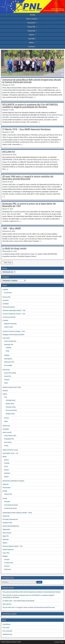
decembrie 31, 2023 (10, 251)
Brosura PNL (7, 297)
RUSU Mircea (7, 533)
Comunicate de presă (11, 505)
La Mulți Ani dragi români (14, 248)
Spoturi (6, 477)
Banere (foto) (10, 404)
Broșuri (6, 460)
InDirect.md (6, 426)
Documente (31, 23)
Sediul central (8, 327)
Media (31, 43)
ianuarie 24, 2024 (10, 231)
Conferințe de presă (10, 508)
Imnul (6, 466)
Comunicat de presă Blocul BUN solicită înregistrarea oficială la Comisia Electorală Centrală (32, 81)
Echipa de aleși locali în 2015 (12, 387)
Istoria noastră (31, 19)
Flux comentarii (7, 631)
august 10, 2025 (9, 85)
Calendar (7, 502)
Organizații (31, 31)
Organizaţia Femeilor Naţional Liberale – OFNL (17, 513)
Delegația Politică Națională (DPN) (13, 335)
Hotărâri (7, 355)
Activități (31, 39)
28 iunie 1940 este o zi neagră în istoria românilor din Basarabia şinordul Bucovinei (28, 178)
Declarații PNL (9, 344)
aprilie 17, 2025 (9, 110)
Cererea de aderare (9, 307)
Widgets (5, 556)
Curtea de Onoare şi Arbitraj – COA (14, 331)
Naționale (6, 484)
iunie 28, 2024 (9, 182)
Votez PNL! (6, 553)
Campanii (6, 300)
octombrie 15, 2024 (10, 155)
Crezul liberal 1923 (10, 436)
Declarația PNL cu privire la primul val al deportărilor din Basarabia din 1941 (29, 205)
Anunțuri (7, 559)
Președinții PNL (9, 439)
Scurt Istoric (8, 442)
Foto (6, 397)
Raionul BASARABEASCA (11, 526)
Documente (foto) (11, 410)
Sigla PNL (6, 536)
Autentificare (6, 624)
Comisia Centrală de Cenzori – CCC (14, 314)
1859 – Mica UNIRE (12, 228)
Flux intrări (6, 628)
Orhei (8, 351)
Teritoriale (6, 539)
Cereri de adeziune (10, 341)
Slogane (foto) (10, 414)
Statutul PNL (8, 494)
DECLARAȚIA (9, 152)
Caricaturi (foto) (11, 407)
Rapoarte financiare (10, 324)
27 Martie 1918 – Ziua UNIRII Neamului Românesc (27, 129)
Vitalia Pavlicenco (8, 549)
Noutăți (32, 15)
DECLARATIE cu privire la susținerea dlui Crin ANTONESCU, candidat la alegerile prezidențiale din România (30, 106)
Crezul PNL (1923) (10, 373)
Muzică (6, 470)
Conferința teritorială (9, 317)
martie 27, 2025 (9, 132)
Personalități (8, 365)
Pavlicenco (8, 569)
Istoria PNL (8, 376)
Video (6, 421)
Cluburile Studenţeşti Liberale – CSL (14, 310)
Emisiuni (5, 391)
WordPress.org (7, 634)
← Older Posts (7, 263)
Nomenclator (7, 488)
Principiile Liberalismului (10, 519)
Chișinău (9, 348)
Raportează (6, 529)
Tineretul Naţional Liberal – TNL (13, 546)
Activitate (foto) (11, 400)
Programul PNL (7, 523)
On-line (6, 418)
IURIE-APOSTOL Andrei (10, 450)
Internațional (8, 359)
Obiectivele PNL (9, 362)
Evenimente (8, 293)
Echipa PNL (31, 27)
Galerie (31, 35)
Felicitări (7, 463)
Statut (6, 383)
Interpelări (6, 429)
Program (7, 380)
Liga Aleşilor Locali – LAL (10, 453)
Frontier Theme (59, 642)
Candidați (6, 304)
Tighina (5, 543)
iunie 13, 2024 (9, 209)
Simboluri (7, 473)
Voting (6, 446)
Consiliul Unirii (9, 563)
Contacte (31, 47)
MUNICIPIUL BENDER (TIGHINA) (13, 481)
